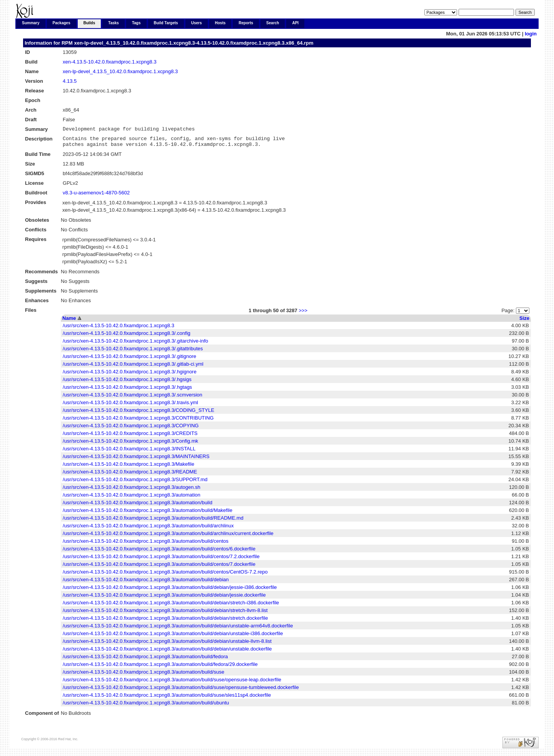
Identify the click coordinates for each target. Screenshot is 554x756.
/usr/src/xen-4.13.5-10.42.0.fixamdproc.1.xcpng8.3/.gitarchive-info (135, 344)
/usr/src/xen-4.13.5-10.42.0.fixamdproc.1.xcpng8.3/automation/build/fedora (145, 660)
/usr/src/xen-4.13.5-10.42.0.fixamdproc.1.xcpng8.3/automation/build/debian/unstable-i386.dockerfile (173, 637)
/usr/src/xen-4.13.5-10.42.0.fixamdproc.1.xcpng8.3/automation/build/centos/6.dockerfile (159, 552)
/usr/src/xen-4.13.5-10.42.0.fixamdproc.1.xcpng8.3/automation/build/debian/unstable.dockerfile (167, 652)
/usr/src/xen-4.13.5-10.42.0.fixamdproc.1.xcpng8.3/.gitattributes (133, 352)
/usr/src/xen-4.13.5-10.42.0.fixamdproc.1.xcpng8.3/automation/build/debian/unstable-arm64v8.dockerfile (178, 629)
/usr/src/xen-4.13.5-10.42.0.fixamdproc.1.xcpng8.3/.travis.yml (130, 406)
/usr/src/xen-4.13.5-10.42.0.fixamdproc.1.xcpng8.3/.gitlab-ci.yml (133, 367)
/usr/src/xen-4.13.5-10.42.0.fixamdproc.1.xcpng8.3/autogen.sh (132, 491)
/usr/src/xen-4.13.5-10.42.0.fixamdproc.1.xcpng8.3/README (130, 475)
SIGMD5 (35, 177)
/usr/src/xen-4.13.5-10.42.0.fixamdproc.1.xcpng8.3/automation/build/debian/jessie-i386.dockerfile (170, 591)
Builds (89, 23)
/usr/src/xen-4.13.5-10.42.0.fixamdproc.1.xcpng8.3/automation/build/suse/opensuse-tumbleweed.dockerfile (181, 691)
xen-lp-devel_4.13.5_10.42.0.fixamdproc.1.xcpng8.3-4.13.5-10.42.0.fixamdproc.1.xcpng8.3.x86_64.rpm (194, 43)
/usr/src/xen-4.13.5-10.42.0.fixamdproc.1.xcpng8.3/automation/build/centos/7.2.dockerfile (161, 560)
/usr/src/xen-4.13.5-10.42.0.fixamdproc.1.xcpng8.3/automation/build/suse (144, 675)
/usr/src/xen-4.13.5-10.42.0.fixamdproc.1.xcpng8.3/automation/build (138, 506)
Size (524, 322)
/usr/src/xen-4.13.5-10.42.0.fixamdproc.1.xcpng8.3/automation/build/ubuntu (146, 706)
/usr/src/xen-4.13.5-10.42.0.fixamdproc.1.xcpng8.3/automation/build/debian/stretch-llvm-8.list (165, 614)
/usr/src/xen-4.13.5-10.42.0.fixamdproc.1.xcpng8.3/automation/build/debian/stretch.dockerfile (165, 621)
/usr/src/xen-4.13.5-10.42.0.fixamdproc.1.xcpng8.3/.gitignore (129, 360)
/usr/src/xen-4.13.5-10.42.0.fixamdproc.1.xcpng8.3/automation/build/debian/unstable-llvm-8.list (167, 645)
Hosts (220, 23)
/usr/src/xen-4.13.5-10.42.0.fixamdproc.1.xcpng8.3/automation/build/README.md (153, 521)
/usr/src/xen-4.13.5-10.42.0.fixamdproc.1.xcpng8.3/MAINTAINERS (136, 460)
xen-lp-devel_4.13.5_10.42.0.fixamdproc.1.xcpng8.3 (120, 71)
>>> (303, 314)
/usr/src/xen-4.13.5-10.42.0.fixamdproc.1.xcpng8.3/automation (132, 498)
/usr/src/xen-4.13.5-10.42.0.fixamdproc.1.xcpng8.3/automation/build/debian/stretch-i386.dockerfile (171, 606)
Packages (62, 23)
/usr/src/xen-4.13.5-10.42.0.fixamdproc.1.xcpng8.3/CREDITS (130, 437)
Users (197, 23)
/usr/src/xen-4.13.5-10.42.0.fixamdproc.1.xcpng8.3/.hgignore (130, 375)
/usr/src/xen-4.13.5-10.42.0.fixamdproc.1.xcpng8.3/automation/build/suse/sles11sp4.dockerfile (167, 698)
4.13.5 (70, 81)
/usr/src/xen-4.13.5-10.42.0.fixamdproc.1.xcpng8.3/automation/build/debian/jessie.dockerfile (164, 598)
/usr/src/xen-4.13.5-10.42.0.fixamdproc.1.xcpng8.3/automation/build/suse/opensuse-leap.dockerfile (172, 683)
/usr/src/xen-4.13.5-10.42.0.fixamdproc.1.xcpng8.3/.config (127, 337)
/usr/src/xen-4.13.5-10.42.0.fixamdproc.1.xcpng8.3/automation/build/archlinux (148, 529)
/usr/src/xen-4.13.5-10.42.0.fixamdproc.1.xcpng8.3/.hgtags (127, 391)
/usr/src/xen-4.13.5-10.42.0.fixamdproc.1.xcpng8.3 (118, 329)
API (295, 23)
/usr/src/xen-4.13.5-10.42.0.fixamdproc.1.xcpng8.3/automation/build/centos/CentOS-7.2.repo (165, 575)
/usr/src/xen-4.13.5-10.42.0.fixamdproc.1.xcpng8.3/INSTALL (129, 452)
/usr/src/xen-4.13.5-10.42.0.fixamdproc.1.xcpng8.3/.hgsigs (127, 383)
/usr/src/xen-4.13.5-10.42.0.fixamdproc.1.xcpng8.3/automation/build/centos (146, 544)
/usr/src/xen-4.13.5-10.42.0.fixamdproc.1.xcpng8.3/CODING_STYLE (138, 414)
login (531, 34)
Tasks (113, 23)
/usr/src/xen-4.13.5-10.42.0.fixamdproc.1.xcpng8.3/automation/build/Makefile (148, 514)
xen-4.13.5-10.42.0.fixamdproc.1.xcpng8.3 (110, 62)
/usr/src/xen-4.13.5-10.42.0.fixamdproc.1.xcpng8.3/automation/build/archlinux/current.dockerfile (168, 537)
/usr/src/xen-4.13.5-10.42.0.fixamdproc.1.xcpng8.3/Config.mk (130, 444)
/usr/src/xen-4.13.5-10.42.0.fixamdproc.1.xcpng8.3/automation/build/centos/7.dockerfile (159, 568)
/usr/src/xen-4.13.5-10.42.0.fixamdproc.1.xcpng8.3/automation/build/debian (146, 583)
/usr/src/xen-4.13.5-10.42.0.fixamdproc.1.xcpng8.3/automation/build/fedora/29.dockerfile (160, 668)
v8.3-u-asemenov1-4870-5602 (96, 196)
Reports (246, 23)
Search (273, 23)
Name (69, 322)
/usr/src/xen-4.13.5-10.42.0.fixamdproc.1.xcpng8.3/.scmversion (133, 398)
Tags (136, 23)
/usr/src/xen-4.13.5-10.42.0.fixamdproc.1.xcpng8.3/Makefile (128, 467)
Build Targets (166, 23)
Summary (31, 23)
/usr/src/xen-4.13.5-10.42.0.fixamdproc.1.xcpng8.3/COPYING (131, 429)
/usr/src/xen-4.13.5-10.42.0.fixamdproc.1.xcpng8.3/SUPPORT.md (135, 483)
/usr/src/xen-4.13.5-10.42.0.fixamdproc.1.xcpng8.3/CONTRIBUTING (138, 421)
